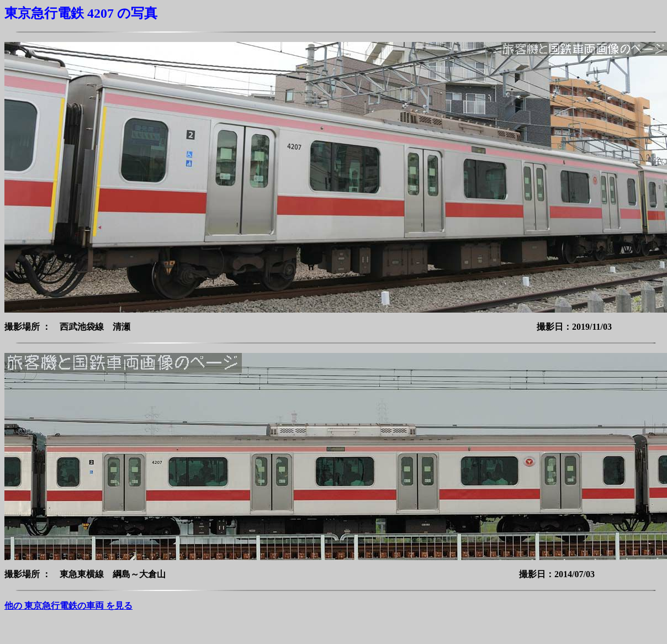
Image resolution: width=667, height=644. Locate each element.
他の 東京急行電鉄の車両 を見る (68, 606)
